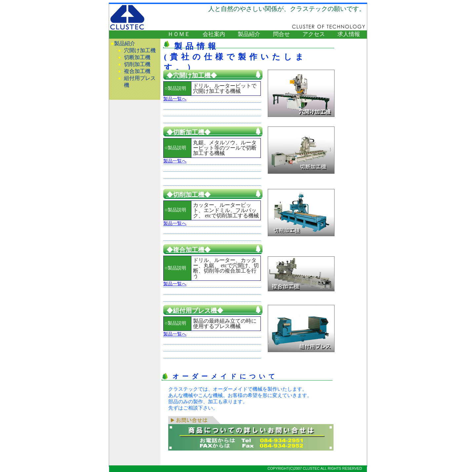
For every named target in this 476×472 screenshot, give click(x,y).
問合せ (281, 34)
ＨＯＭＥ (179, 34)
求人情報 (349, 34)
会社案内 (214, 34)
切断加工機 (137, 57)
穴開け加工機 (140, 50)
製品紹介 (249, 34)
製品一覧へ (175, 99)
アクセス (314, 34)
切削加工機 (137, 64)
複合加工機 (137, 71)
